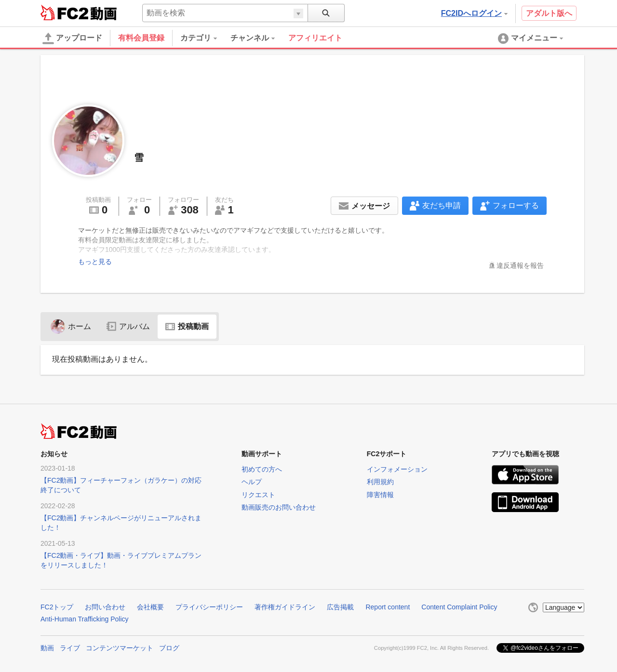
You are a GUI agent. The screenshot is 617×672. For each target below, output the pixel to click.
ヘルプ (252, 482)
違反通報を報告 (520, 265)
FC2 (64, 13)
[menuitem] (205, 38)
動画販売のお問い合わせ (279, 507)
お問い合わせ (105, 607)
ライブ (70, 648)
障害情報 (380, 495)
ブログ (169, 648)
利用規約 (380, 482)
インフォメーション (397, 469)
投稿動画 (187, 326)
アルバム (128, 326)
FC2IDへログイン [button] (474, 13)
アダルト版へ (549, 13)
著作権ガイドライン (285, 607)
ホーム (71, 326)
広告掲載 (340, 607)
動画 (47, 648)
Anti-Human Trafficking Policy (85, 619)
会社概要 (150, 607)
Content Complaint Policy (459, 607)
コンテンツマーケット (120, 648)
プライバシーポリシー (209, 607)
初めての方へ (262, 469)
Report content (388, 607)
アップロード (72, 39)
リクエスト (258, 495)
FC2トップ (57, 607)
